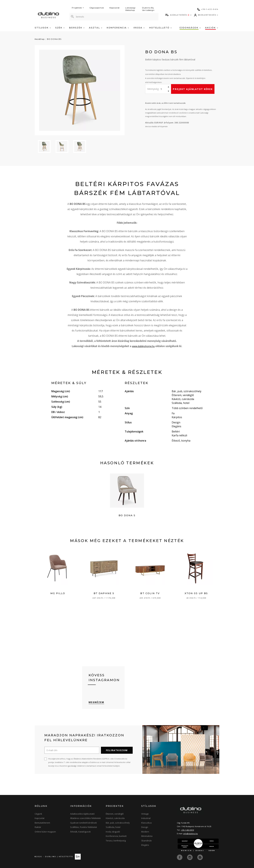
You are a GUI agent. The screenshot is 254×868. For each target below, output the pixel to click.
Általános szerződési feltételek (85, 818)
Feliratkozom (117, 750)
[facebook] (180, 857)
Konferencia (118, 28)
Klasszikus (147, 823)
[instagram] (190, 857)
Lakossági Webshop (130, 9)
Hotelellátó (160, 28)
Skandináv (147, 841)
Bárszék (77, 28)
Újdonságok (190, 28)
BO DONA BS (54, 39)
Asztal (96, 28)
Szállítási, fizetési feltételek (84, 827)
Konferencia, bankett (116, 836)
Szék (60, 28)
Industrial (146, 818)
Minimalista (147, 836)
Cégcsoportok (97, 8)
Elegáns (145, 845)
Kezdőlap (40, 39)
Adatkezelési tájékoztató (82, 814)
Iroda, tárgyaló (113, 832)
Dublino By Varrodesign (148, 9)
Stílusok (43, 28)
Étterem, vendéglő (115, 814)
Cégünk (38, 814)
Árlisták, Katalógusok (80, 832)
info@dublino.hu (190, 834)
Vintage (145, 814)
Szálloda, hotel (113, 827)
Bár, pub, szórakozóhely (118, 823)
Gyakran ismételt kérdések (84, 823)
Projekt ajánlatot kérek (193, 89)
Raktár (38, 827)
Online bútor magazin (45, 832)
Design (145, 827)
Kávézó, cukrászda (115, 818)
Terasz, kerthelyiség (116, 841)
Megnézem (96, 702)
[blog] (200, 857)
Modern (145, 832)
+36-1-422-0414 (188, 830)
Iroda (139, 28)
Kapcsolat (115, 8)
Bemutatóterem (42, 823)
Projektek (78, 8)
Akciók (212, 28)
